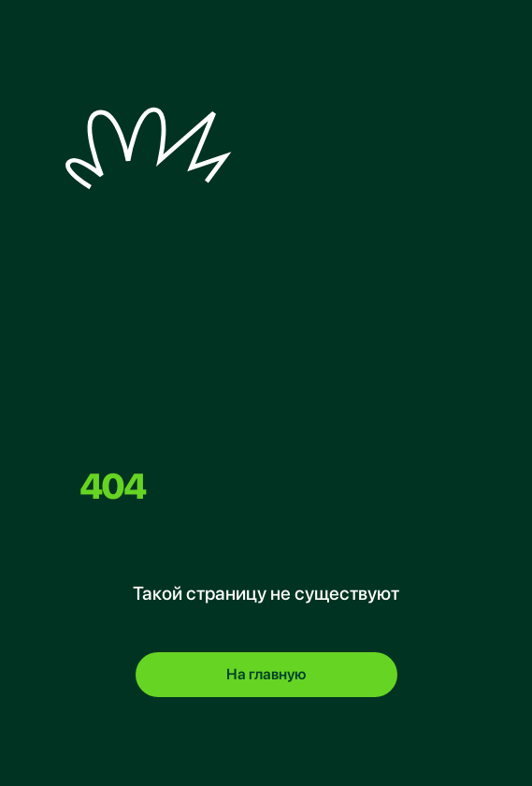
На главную (266, 674)
